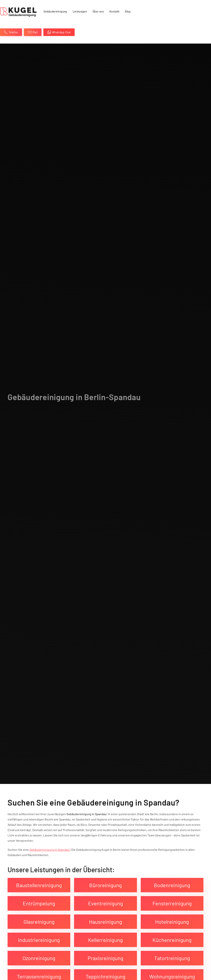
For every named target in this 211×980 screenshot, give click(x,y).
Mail (33, 32)
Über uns (98, 11)
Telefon (11, 32)
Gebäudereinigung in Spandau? (50, 850)
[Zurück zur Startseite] (19, 11)
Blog (128, 11)
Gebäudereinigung (55, 11)
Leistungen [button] (80, 11)
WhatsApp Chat (59, 32)
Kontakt (114, 11)
